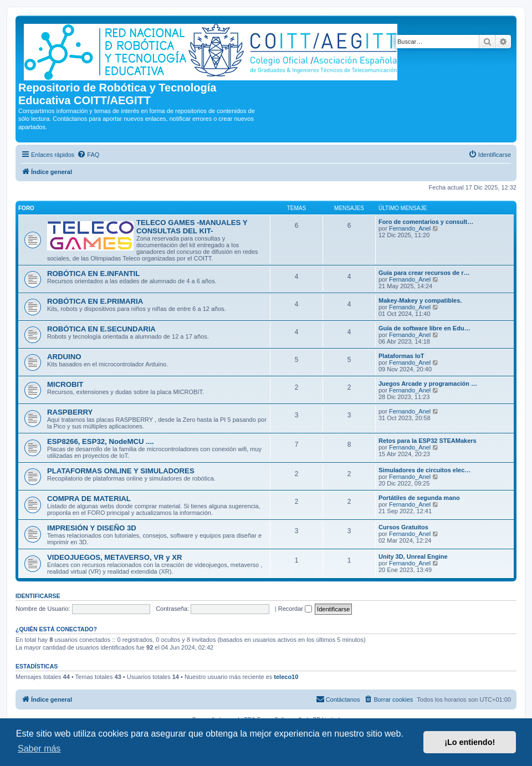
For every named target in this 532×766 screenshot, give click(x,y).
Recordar (295, 609)
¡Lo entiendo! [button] (470, 742)
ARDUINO (64, 357)
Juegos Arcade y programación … (428, 384)
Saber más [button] (39, 749)
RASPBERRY (70, 412)
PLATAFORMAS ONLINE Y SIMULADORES (121, 471)
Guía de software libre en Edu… (424, 328)
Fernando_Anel (410, 228)
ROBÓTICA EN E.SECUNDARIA (101, 329)
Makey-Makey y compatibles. (420, 300)
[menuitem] (88, 155)
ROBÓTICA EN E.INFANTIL (93, 274)
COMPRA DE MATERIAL (89, 499)
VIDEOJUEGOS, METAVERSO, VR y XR (115, 557)
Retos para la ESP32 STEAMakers (428, 441)
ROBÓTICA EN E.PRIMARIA (95, 301)
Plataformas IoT (401, 356)
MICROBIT (65, 384)
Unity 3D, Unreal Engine (413, 556)
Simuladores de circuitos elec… (424, 470)
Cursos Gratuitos (403, 527)
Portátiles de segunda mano (419, 498)
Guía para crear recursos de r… (424, 273)
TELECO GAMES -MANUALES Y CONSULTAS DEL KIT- (192, 227)
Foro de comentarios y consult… (426, 222)
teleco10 (286, 677)
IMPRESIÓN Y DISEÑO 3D (92, 528)
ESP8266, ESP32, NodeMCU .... (101, 441)
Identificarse (38, 596)
